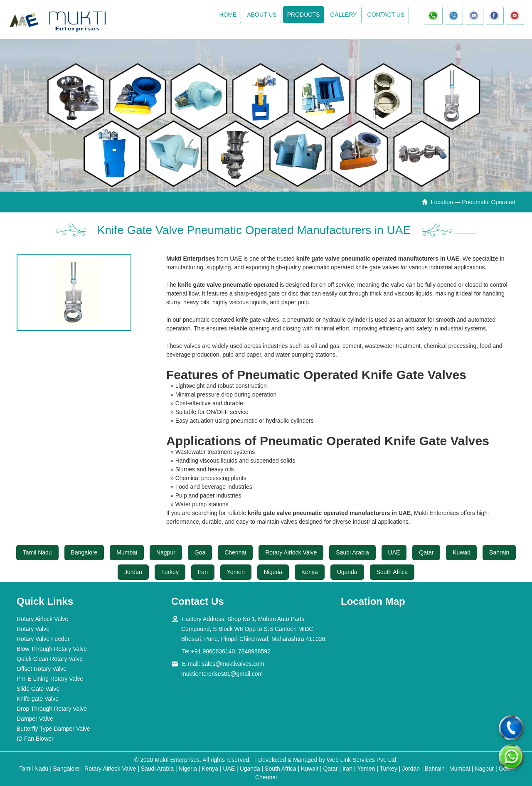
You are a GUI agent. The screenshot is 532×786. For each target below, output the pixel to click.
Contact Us (386, 15)
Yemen (236, 572)
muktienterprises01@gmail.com (222, 674)
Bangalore (84, 552)
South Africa (392, 572)
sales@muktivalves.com (233, 664)
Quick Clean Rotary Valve (50, 659)
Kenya (310, 572)
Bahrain (499, 552)
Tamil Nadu (37, 552)
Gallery (343, 15)
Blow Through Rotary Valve (52, 649)
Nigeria (273, 572)
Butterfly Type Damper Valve (53, 729)
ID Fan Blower (35, 739)
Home (228, 15)
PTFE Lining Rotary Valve (50, 679)
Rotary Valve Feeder (43, 639)
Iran (203, 572)
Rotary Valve (33, 629)
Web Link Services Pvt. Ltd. (362, 760)
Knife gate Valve (38, 699)
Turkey (170, 572)
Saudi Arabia (352, 552)
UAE (394, 552)
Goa (200, 552)
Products (304, 15)
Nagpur (166, 552)
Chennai (235, 552)
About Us (262, 15)
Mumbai (127, 552)
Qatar (426, 552)
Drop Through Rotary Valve (52, 709)
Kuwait (461, 552)
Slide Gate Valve (38, 689)
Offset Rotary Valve (42, 669)
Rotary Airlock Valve (291, 552)
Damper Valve (35, 719)
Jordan (133, 572)
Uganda (347, 572)
